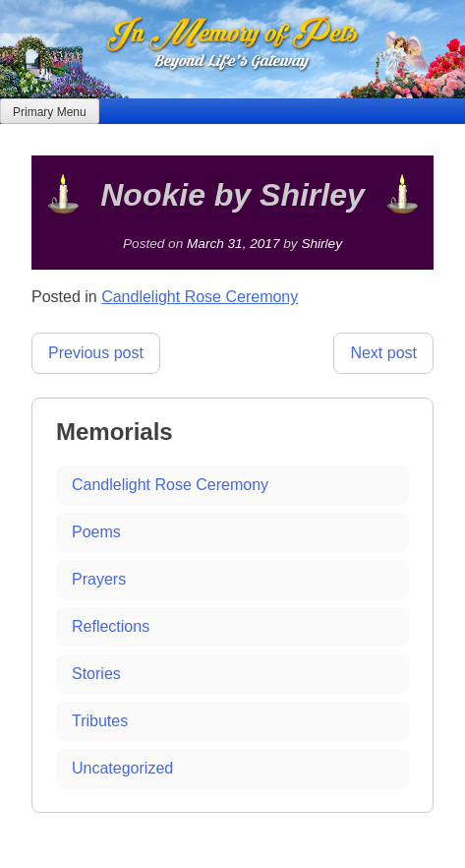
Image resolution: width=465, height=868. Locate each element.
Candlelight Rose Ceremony (200, 297)
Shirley (321, 244)
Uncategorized (122, 768)
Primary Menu (50, 112)
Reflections (111, 626)
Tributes (100, 721)
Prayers (99, 579)
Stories (96, 674)
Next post (383, 353)
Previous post (96, 353)
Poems (96, 532)
